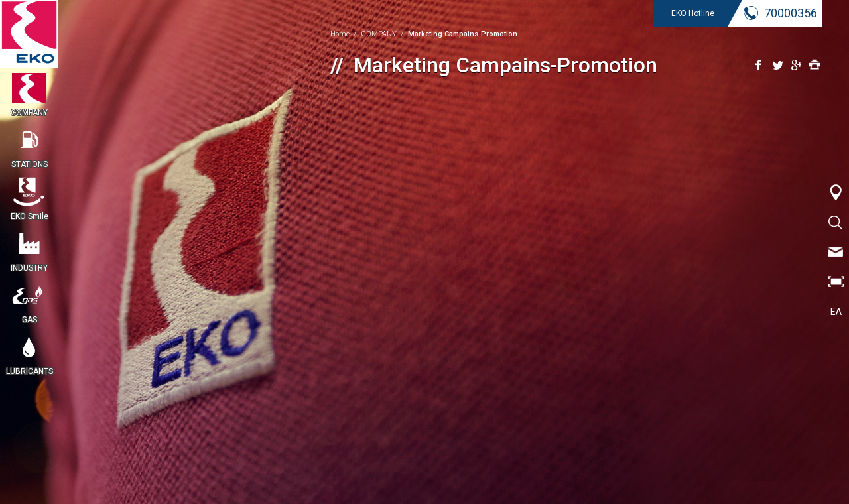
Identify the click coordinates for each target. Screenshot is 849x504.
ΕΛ (836, 312)
